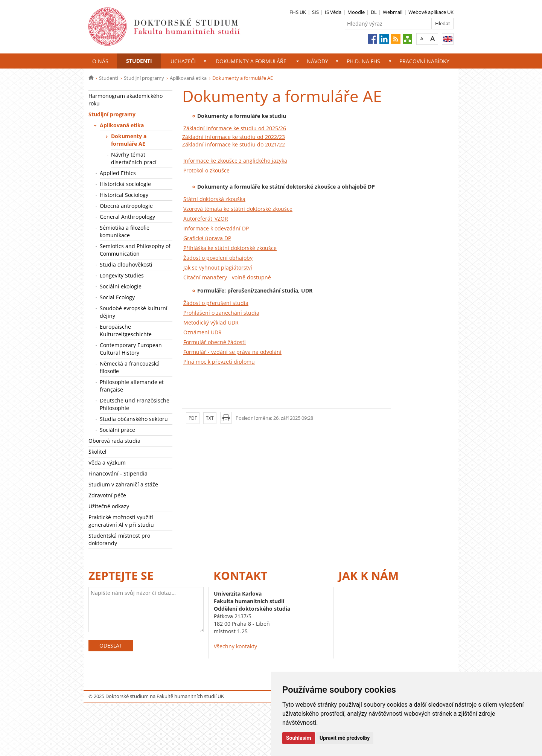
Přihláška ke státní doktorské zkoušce (230, 248)
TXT (210, 418)
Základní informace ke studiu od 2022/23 (234, 137)
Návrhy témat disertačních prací (134, 158)
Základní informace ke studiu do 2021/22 (234, 144)
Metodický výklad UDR (211, 322)
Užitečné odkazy (109, 506)
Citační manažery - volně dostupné (227, 277)
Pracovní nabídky (424, 61)
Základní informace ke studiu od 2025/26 (235, 128)
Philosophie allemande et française (132, 386)
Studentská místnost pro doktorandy (119, 539)
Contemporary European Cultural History (131, 349)
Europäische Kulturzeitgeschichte (126, 330)
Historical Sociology (124, 195)
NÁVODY (317, 61)
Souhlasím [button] (299, 738)
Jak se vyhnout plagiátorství (218, 267)
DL (374, 12)
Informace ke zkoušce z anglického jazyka (235, 161)
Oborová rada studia (114, 441)
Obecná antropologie (126, 206)
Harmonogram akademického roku (126, 100)
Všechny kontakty (235, 646)
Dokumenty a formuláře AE (129, 140)
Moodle (356, 12)
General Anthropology (127, 217)
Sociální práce (117, 430)
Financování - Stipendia (118, 473)
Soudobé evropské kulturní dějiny (134, 312)
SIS (315, 12)
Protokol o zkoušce (206, 170)
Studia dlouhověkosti (127, 264)
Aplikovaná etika (188, 78)
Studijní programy (144, 78)
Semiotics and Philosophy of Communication (135, 250)
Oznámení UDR (202, 332)
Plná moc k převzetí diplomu (219, 362)
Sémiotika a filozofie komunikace (125, 231)
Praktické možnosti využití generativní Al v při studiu (121, 521)
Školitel (97, 452)
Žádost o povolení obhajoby (218, 258)
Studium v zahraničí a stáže (123, 484)
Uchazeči (183, 61)
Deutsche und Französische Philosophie (135, 404)
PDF (193, 418)
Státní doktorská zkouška (214, 199)
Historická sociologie (125, 184)
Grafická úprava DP (207, 238)
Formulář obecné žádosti (215, 342)
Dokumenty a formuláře (251, 61)
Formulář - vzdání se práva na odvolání (232, 352)
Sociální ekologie (121, 286)
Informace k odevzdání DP (216, 228)
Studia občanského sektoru (134, 419)
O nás (100, 61)
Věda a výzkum (107, 463)
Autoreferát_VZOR (206, 219)
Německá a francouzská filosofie (130, 367)
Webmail (393, 12)
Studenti (139, 61)
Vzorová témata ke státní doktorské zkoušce (238, 209)
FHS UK (298, 12)
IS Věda (333, 12)
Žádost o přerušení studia (216, 303)
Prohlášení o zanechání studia (221, 313)
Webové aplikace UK (431, 12)
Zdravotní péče (107, 495)
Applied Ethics (118, 173)
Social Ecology (117, 297)
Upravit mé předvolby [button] (345, 738)
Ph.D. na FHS (363, 61)
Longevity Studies (122, 275)
